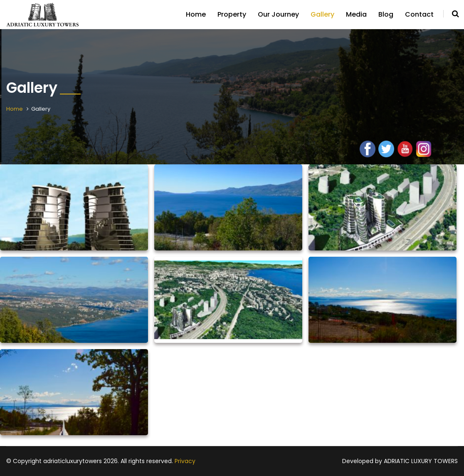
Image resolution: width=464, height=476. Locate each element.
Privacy (185, 461)
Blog (386, 14)
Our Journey (278, 14)
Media (356, 14)
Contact (419, 14)
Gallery (322, 14)
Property (232, 14)
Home (196, 14)
